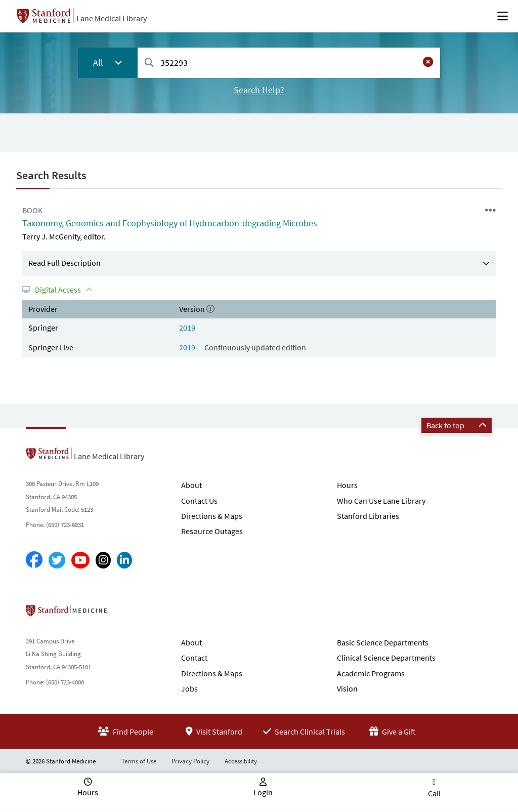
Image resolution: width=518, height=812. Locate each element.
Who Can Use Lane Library (381, 501)
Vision (347, 688)
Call (434, 793)
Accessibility (241, 761)
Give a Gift (393, 732)
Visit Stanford (214, 732)
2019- (189, 347)
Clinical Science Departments (386, 658)
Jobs (189, 688)
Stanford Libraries (368, 516)
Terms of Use (139, 761)
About (191, 485)
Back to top (457, 425)
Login (263, 792)
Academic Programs (371, 673)
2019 (187, 328)
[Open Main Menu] (503, 16)
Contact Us (199, 501)
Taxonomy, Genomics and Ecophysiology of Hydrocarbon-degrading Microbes (170, 223)
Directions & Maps (212, 516)
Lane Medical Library (112, 18)
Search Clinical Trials (304, 732)
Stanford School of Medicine (125, 614)
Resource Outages (212, 531)
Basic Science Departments (383, 642)
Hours (347, 485)
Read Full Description (64, 263)
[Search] (149, 63)
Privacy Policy (190, 761)
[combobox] (289, 63)
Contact (194, 658)
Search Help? (259, 90)
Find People (125, 732)
